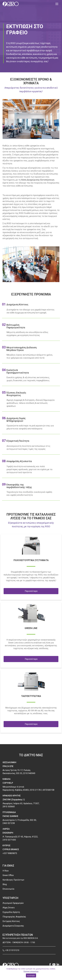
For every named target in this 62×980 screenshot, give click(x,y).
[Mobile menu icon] (57, 4)
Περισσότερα (31, 591)
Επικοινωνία (8, 889)
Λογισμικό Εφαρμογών (13, 903)
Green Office (8, 875)
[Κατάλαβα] (59, 973)
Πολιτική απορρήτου (31, 971)
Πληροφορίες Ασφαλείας (14, 917)
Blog (5, 884)
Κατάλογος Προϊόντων (13, 880)
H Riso (6, 871)
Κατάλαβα (31, 976)
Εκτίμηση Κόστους (11, 921)
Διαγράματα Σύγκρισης (13, 926)
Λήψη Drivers (9, 908)
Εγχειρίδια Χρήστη (11, 912)
